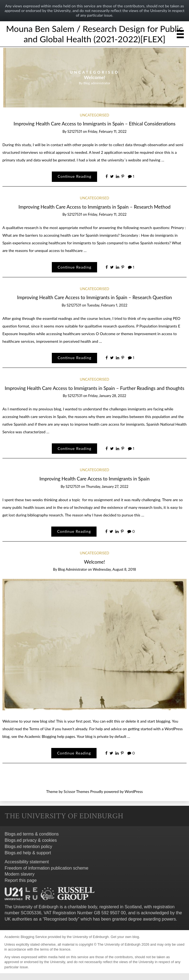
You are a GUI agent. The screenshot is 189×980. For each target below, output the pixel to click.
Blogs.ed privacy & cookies (31, 840)
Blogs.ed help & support (28, 853)
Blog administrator (97, 83)
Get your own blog (125, 937)
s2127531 (75, 131)
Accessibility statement (27, 862)
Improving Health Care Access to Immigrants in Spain (95, 479)
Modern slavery (19, 874)
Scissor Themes (76, 791)
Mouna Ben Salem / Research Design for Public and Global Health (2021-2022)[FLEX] (94, 34)
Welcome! (95, 77)
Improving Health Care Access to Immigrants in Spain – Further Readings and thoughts (94, 388)
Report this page (21, 880)
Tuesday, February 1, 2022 (107, 305)
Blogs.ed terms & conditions (32, 834)
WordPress (134, 791)
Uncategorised (94, 72)
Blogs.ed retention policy (28, 847)
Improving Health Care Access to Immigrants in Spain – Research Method (95, 207)
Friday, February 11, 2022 (107, 131)
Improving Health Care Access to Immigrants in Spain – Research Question (95, 297)
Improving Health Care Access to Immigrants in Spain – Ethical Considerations (95, 124)
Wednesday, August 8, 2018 (114, 569)
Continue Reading (74, 176)
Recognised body (61, 919)
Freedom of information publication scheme (46, 868)
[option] (95, 78)
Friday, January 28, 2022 (107, 396)
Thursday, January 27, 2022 (107, 486)
